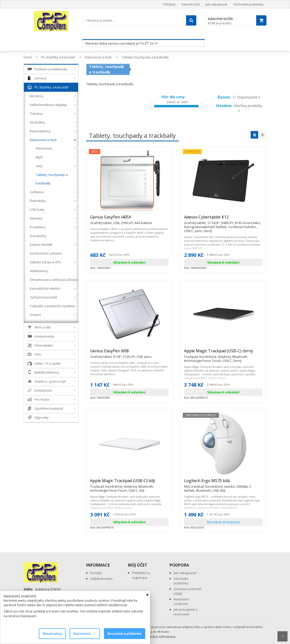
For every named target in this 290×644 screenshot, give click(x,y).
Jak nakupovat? (185, 573)
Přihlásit (169, 4)
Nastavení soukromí (181, 602)
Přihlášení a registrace (141, 575)
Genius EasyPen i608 (121, 353)
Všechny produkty (239, 107)
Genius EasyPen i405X (121, 219)
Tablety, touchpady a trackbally (145, 57)
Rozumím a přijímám (125, 633)
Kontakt (96, 573)
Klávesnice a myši (98, 57)
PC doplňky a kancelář (58, 57)
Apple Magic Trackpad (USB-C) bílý (129, 483)
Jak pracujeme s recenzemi (186, 612)
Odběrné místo (101, 579)
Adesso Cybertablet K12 (223, 219)
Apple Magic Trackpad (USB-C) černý (223, 353)
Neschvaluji (52, 633)
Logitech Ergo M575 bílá (223, 483)
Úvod (28, 57)
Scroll (282, 636)
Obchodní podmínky (248, 4)
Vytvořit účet (191, 4)
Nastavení (84, 633)
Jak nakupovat (216, 4)
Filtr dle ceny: (174, 97)
